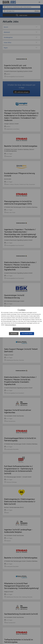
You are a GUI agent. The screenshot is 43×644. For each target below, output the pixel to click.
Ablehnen (14, 334)
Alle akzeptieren (27, 334)
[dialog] (21, 322)
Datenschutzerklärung (11, 325)
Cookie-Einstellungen (21, 329)
